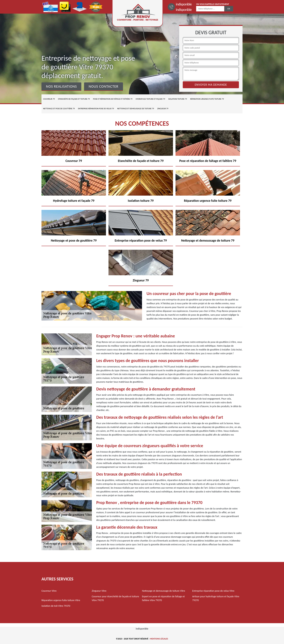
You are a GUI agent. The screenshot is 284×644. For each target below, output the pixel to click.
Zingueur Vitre (99, 591)
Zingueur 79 (163, 109)
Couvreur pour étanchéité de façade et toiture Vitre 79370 (115, 598)
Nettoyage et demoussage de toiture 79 (136, 109)
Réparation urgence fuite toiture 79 (207, 99)
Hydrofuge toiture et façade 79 (150, 99)
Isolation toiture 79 (178, 99)
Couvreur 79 (49, 99)
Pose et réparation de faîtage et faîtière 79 (113, 99)
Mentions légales (159, 639)
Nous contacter (103, 86)
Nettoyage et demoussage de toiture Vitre (164, 591)
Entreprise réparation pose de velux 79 (96, 109)
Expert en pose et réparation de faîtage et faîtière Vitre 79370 (163, 598)
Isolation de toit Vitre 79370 (56, 606)
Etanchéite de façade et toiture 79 (74, 99)
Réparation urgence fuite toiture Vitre (61, 600)
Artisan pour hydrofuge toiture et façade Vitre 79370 (216, 598)
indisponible (184, 4)
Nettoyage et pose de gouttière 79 (59, 109)
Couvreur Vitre (49, 591)
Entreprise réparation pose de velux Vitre (213, 591)
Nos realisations (61, 86)
